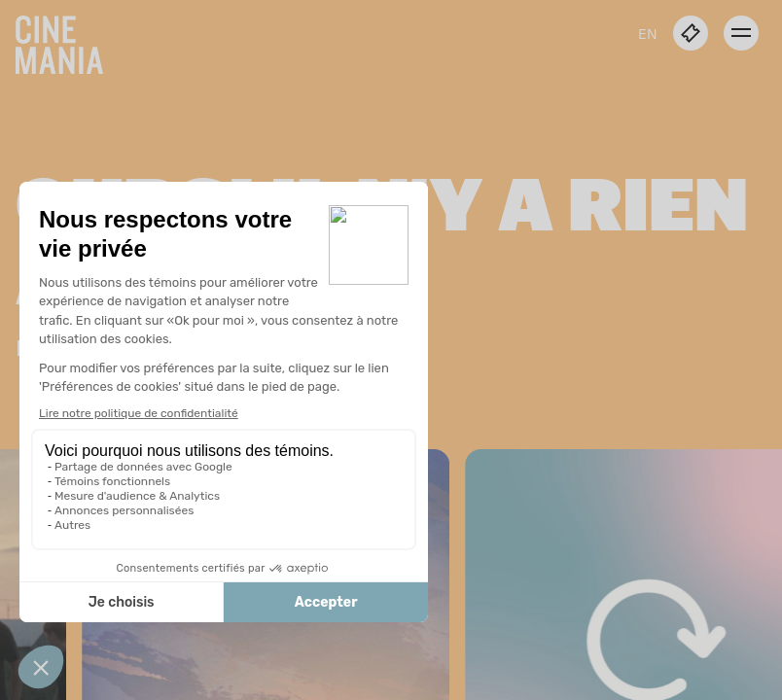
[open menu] (741, 33)
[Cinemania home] (67, 41)
